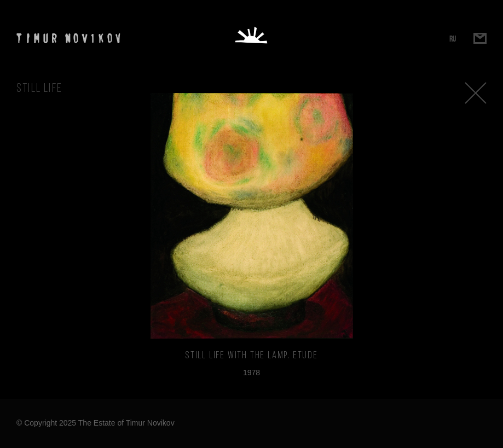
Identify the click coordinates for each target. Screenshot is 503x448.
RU (453, 39)
